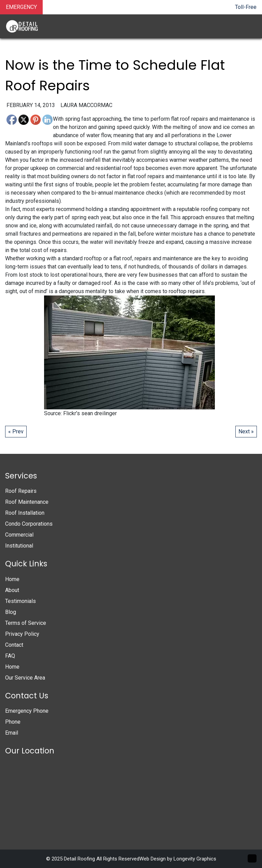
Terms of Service (26, 623)
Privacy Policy (22, 634)
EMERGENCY (21, 7)
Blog (11, 612)
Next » (246, 431)
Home (12, 579)
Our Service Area (25, 678)
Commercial (19, 535)
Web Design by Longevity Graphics (178, 859)
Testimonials (20, 601)
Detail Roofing (79, 859)
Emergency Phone (27, 711)
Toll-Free (246, 7)
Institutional (19, 546)
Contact (14, 645)
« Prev (16, 431)
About (12, 590)
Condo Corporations (29, 524)
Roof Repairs (21, 491)
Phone (13, 722)
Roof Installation (25, 513)
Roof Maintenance (27, 502)
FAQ (10, 656)
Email (12, 733)
